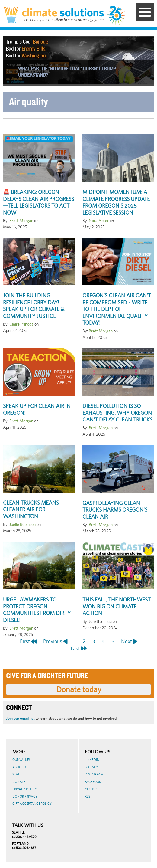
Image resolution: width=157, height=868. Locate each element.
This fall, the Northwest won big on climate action (117, 606)
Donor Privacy (25, 796)
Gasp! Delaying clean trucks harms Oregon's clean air (115, 510)
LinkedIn (92, 760)
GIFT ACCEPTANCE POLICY (32, 804)
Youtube (92, 789)
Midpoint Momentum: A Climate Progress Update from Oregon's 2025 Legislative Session (116, 202)
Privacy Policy (25, 789)
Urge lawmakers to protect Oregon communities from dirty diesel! (37, 610)
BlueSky (91, 767)
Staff (17, 774)
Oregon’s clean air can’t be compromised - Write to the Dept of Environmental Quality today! (117, 309)
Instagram (94, 774)
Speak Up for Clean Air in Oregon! (37, 409)
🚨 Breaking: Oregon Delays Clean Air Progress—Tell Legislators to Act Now (38, 202)
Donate (19, 782)
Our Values (22, 760)
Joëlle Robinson (22, 524)
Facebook (93, 782)
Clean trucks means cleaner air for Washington (31, 509)
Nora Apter (99, 221)
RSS (88, 796)
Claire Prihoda (21, 324)
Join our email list (20, 718)
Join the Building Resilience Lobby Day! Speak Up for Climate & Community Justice (34, 306)
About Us (20, 767)
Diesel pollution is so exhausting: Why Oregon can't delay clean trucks (117, 413)
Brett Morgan (21, 221)
